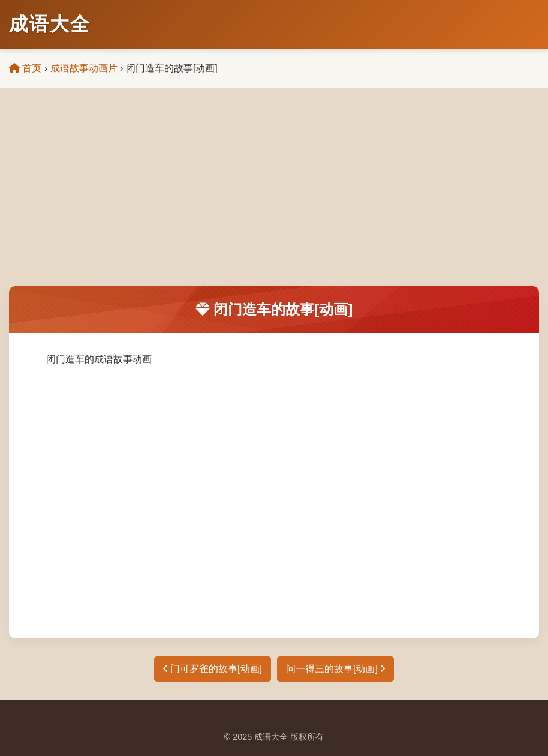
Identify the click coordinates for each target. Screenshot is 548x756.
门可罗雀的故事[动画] (213, 669)
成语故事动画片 (84, 68)
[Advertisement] (274, 196)
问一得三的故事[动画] (335, 669)
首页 (25, 68)
